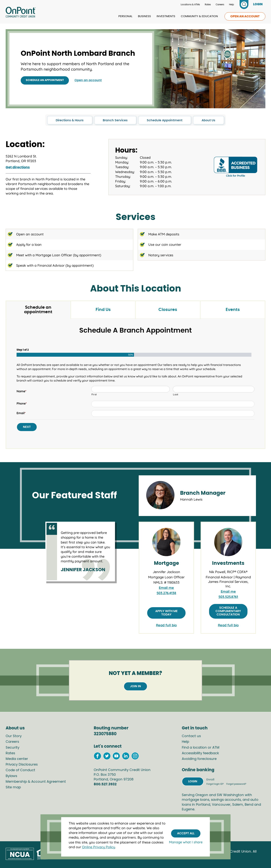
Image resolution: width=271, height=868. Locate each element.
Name (21, 391)
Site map (13, 787)
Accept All (186, 833)
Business (144, 16)
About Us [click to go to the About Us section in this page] (208, 120)
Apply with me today (166, 613)
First (94, 394)
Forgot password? (236, 784)
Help (231, 5)
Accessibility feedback (200, 753)
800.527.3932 (105, 784)
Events (233, 310)
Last (176, 394)
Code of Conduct (20, 770)
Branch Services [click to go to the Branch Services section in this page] (115, 120)
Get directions (18, 167)
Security (13, 748)
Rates (208, 5)
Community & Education (199, 16)
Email (21, 413)
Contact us (191, 736)
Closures (168, 310)
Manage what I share (186, 842)
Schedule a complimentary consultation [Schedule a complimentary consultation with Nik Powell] (228, 611)
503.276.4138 (166, 593)
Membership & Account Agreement (36, 782)
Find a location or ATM (201, 748)
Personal (125, 16)
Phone (22, 403)
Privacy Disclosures (22, 765)
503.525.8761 (228, 597)
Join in (135, 686)
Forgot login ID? (215, 784)
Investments (166, 16)
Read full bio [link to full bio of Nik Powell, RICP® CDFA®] (228, 625)
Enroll (210, 780)
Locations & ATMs (190, 5)
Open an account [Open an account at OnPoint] (88, 80)
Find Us (103, 310)
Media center (17, 759)
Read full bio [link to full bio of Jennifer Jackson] (166, 625)
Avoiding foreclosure (199, 759)
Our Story (14, 736)
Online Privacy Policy (99, 847)
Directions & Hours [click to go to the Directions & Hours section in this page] (70, 120)
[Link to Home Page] (21, 13)
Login (193, 781)
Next (27, 427)
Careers (220, 5)
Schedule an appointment (45, 80)
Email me (166, 588)
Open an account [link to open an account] (245, 16)
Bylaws (11, 776)
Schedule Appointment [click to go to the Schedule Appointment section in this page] (165, 120)
